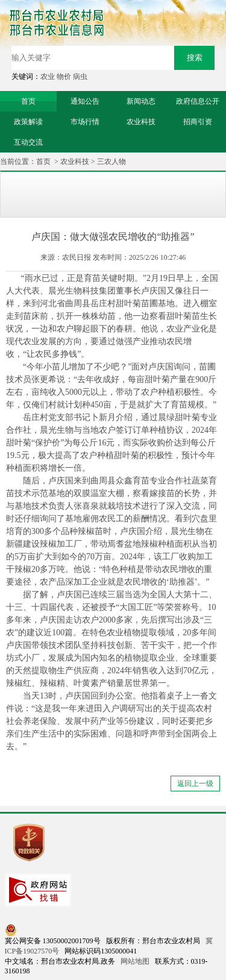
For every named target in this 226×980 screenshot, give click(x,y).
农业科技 (75, 162)
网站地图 (135, 961)
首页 (43, 162)
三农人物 (111, 162)
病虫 (80, 77)
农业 (48, 77)
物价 (64, 77)
